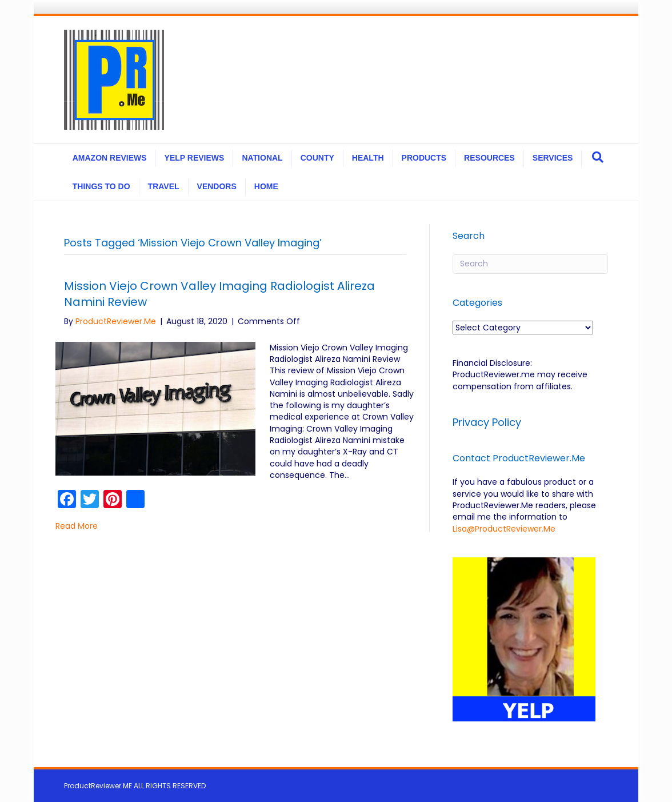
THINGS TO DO (101, 186)
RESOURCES (489, 158)
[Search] (598, 157)
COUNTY (317, 158)
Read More (77, 526)
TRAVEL (164, 186)
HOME (266, 186)
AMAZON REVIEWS (110, 158)
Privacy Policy (488, 422)
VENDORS (217, 186)
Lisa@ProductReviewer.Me (504, 529)
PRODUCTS (424, 158)
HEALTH (368, 158)
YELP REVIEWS (195, 158)
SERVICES (553, 158)
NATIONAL (262, 158)
